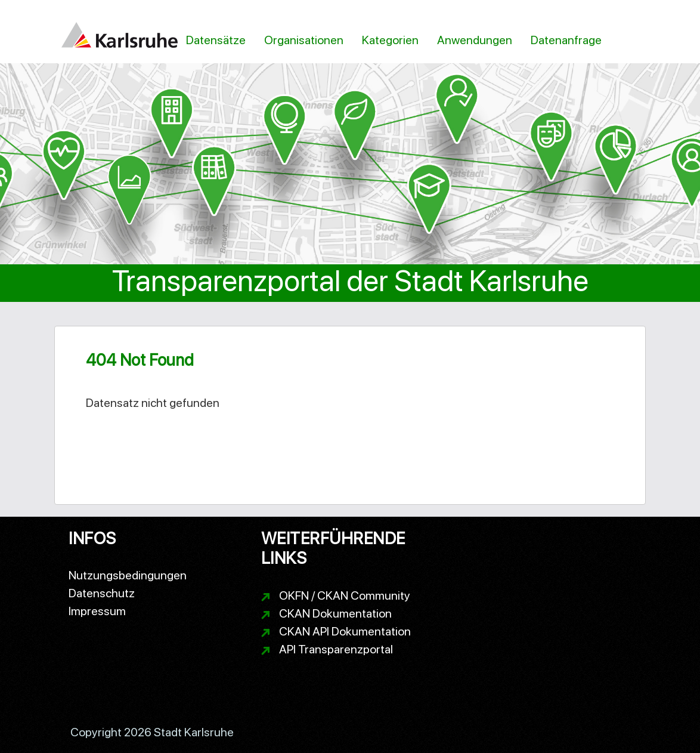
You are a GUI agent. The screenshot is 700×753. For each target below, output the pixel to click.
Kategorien (390, 40)
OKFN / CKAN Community (345, 595)
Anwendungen (475, 40)
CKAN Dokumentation (335, 613)
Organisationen (304, 40)
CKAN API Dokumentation (345, 631)
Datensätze (216, 40)
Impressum (97, 611)
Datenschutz (102, 593)
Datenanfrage (566, 40)
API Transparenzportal (336, 649)
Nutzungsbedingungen (128, 575)
